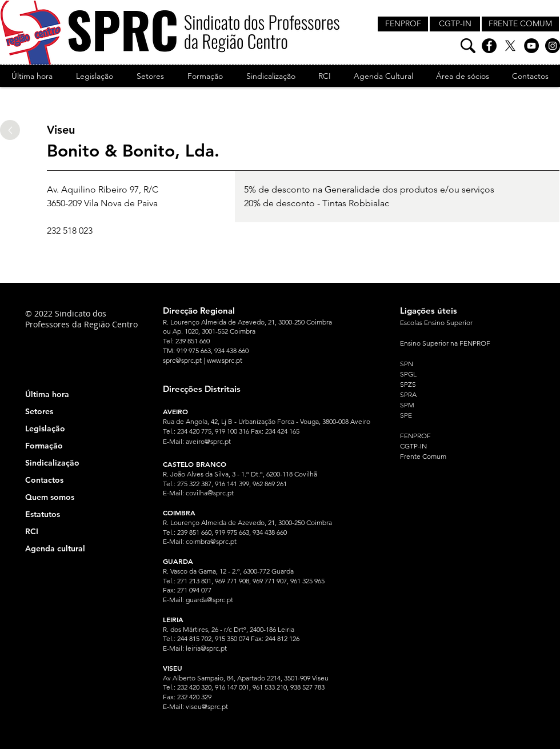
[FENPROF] (403, 24)
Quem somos (50, 497)
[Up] (10, 130)
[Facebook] (489, 46)
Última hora (47, 394)
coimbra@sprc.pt (211, 541)
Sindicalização (52, 463)
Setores (39, 411)
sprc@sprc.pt (182, 360)
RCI (32, 531)
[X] (510, 46)
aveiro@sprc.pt (208, 441)
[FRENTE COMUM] (520, 24)
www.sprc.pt (225, 360)
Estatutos (43, 514)
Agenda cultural (55, 548)
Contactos (44, 480)
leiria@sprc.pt (206, 648)
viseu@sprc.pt (207, 706)
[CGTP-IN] (455, 24)
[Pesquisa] (468, 46)
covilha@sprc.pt (210, 493)
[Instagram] (553, 46)
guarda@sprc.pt (209, 600)
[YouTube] (531, 46)
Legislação (45, 428)
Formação (44, 446)
